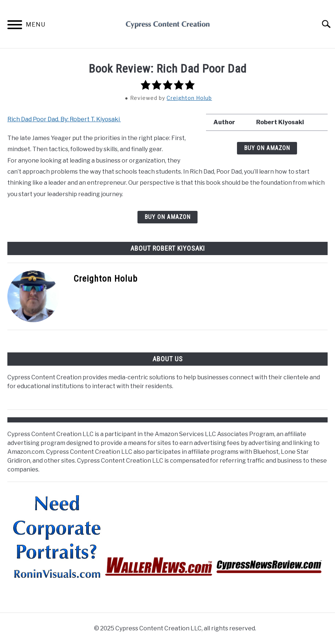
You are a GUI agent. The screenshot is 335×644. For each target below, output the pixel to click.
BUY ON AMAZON (267, 148)
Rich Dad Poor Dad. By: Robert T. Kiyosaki (64, 119)
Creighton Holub (189, 98)
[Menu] (15, 26)
